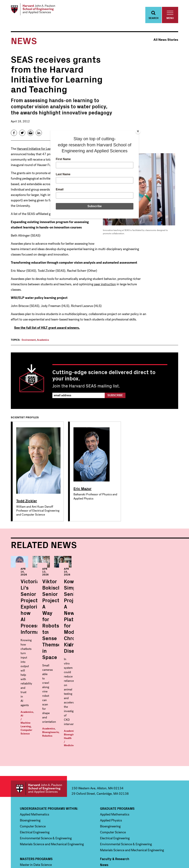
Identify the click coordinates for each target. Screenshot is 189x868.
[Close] (138, 131)
